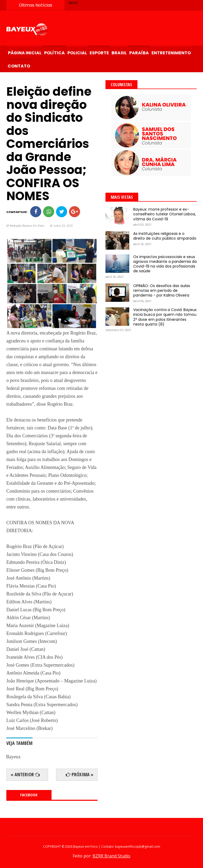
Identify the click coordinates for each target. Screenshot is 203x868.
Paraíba (139, 53)
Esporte (99, 53)
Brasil (119, 53)
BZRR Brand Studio (111, 856)
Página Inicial (25, 53)
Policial (77, 53)
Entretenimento (171, 53)
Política (54, 53)
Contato (19, 66)
